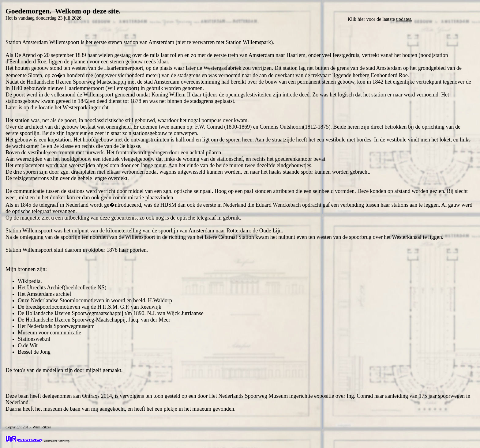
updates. (404, 19)
